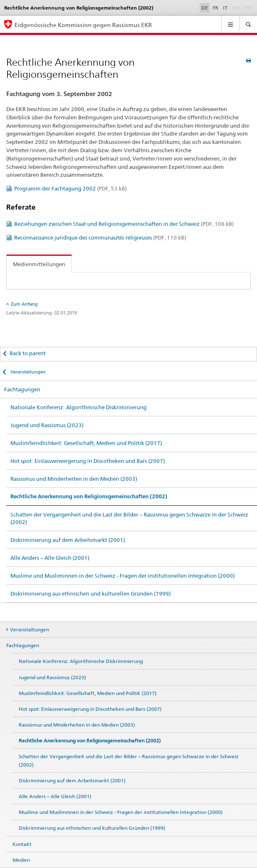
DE (205, 8)
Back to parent (28, 353)
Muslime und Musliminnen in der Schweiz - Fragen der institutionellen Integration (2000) (122, 576)
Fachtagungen (22, 389)
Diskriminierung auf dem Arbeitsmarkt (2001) (68, 540)
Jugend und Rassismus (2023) (47, 425)
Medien (21, 860)
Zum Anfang (24, 304)
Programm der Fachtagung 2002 (70, 188)
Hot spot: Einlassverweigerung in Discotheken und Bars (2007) (88, 461)
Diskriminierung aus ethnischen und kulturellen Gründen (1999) (91, 594)
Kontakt (22, 844)
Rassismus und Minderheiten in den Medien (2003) (74, 479)
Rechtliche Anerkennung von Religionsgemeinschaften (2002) (89, 496)
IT (225, 8)
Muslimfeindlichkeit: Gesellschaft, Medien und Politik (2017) (86, 443)
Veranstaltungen (27, 372)
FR (215, 8)
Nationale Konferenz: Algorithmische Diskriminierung (78, 407)
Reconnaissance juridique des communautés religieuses (100, 237)
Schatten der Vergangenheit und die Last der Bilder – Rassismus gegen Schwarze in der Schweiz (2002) (129, 518)
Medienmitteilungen (39, 264)
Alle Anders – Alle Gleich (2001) (50, 558)
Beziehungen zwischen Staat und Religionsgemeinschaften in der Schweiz (124, 224)
